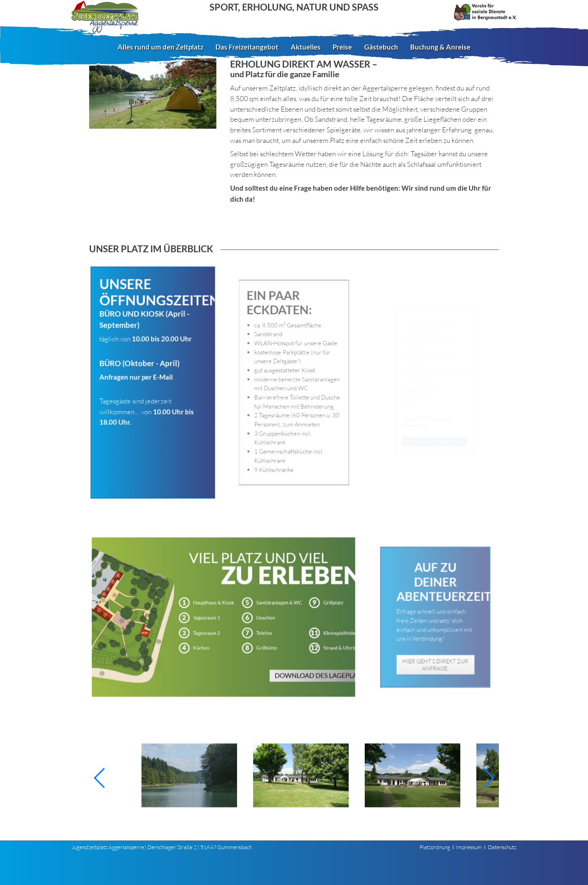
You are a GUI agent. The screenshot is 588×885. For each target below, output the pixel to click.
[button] (100, 778)
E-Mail (162, 378)
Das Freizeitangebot (247, 47)
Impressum (469, 847)
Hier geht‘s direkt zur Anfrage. (435, 650)
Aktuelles (306, 47)
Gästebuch (381, 47)
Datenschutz (502, 847)
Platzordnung (435, 847)
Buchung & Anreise (440, 47)
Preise (342, 47)
